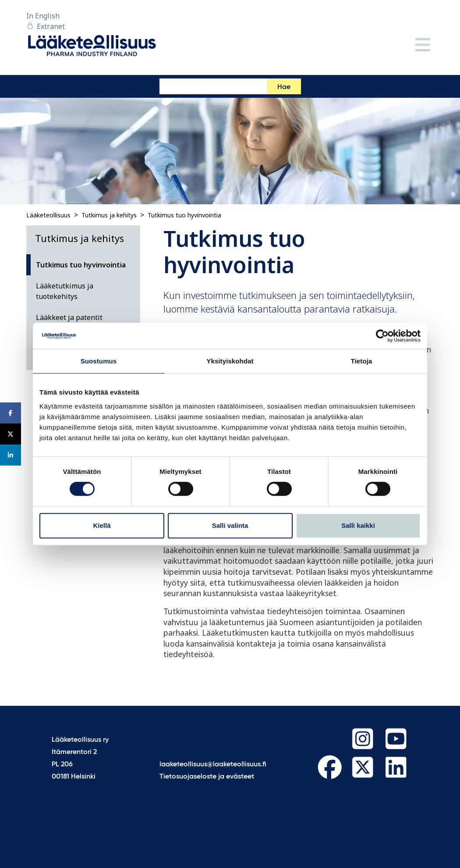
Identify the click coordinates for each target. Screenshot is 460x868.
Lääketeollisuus (48, 215)
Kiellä (102, 525)
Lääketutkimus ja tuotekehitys (65, 291)
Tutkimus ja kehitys (109, 215)
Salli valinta (230, 525)
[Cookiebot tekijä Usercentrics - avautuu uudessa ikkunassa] (382, 336)
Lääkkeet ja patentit (69, 317)
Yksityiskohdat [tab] (230, 361)
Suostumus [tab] (99, 361)
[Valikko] (423, 45)
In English (43, 16)
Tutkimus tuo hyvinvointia (184, 215)
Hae (284, 87)
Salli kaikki (358, 525)
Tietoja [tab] (362, 361)
